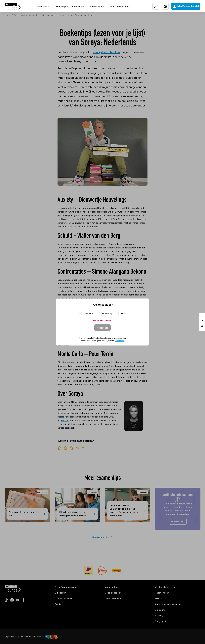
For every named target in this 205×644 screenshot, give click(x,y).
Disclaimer (161, 610)
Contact (59, 604)
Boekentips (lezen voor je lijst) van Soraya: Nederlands (68, 15)
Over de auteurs (114, 598)
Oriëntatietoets (64, 598)
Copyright (160, 621)
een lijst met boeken (106, 52)
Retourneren (162, 593)
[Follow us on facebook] (23, 601)
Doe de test (178, 521)
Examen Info (97, 7)
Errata (158, 598)
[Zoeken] (156, 6)
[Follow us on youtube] (18, 601)
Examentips (78, 7)
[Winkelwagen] (165, 6)
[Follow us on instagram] (12, 601)
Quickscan (60, 593)
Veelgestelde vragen (167, 587)
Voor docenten (113, 593)
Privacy (159, 615)
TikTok (65, 420)
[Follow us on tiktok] (6, 601)
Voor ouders (112, 587)
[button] (202, 322)
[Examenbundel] (13, 6)
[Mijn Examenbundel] (186, 6)
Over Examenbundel (121, 7)
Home (8, 15)
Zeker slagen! (61, 7)
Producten (43, 7)
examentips (34, 15)
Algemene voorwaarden (168, 604)
